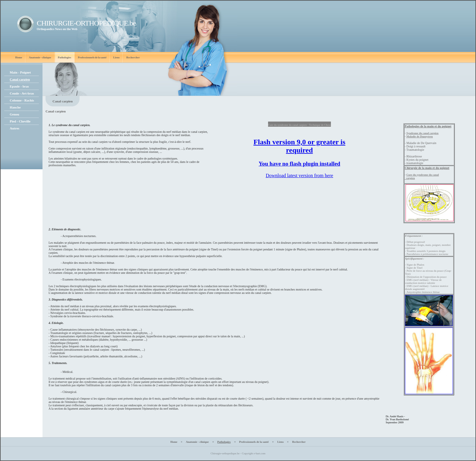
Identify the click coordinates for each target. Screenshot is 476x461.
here (329, 175)
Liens (116, 57)
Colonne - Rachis (22, 100)
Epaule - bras (19, 86)
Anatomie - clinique (40, 57)
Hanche (15, 107)
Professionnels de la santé (92, 57)
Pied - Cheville (20, 121)
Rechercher (133, 57)
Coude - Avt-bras (22, 93)
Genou (14, 114)
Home (19, 57)
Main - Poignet (20, 72)
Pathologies (65, 57)
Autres (15, 128)
